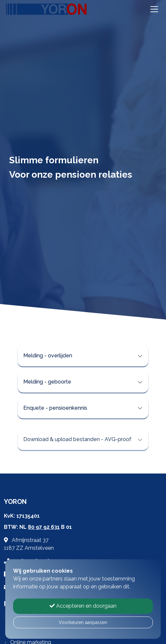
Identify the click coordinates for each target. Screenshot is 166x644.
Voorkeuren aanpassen (83, 622)
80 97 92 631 (44, 527)
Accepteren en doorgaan (83, 606)
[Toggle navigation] (154, 9)
